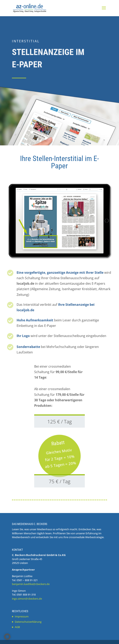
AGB (17, 627)
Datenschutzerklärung (28, 622)
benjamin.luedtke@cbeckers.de (31, 584)
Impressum (22, 616)
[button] (7, 637)
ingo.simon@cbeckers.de (27, 599)
